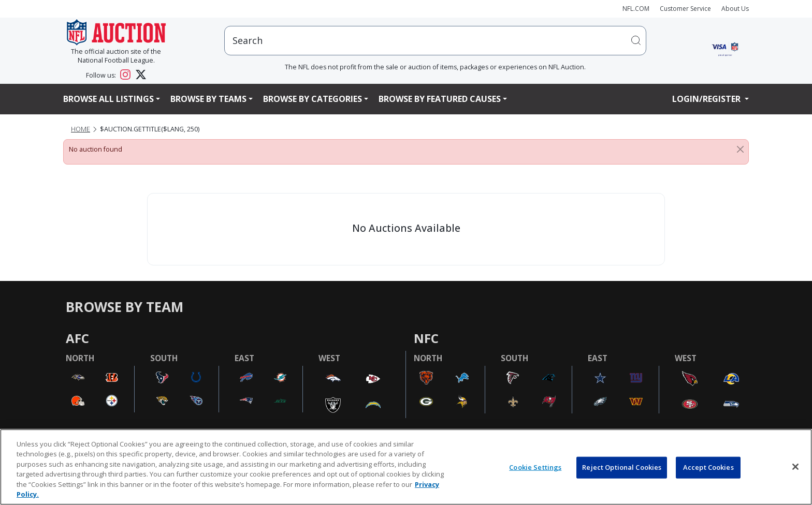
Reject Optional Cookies (622, 467)
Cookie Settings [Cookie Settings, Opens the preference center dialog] (535, 467)
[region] (406, 467)
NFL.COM (636, 9)
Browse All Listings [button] (108, 99)
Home (81, 129)
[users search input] (435, 41)
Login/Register (707, 99)
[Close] (740, 150)
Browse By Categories (313, 99)
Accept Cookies (708, 467)
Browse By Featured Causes (440, 99)
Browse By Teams (208, 99)
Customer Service (685, 9)
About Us (735, 9)
